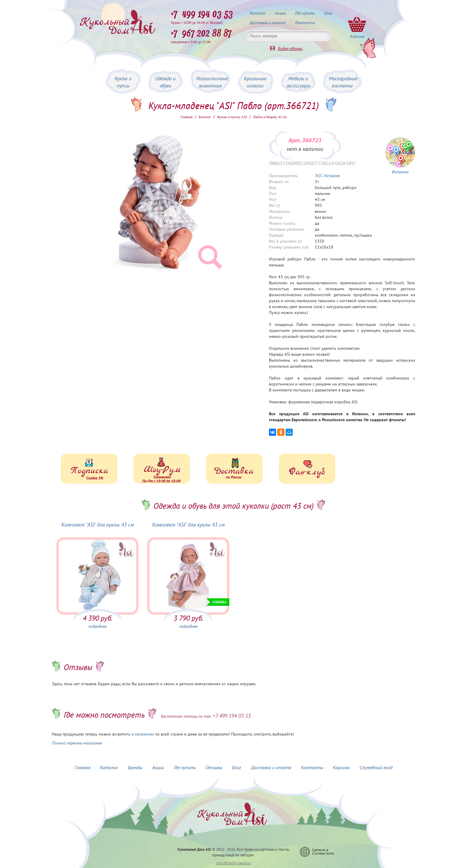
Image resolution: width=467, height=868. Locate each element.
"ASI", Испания (327, 176)
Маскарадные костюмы (343, 82)
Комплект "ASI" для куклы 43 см (98, 525)
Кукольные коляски (255, 82)
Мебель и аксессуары (298, 82)
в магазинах (143, 734)
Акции (280, 13)
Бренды (135, 767)
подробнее (98, 626)
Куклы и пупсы (123, 82)
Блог (328, 13)
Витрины (400, 172)
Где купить (305, 13)
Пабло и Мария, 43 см (270, 117)
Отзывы (214, 767)
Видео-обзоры (290, 49)
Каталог (257, 13)
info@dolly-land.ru (233, 863)
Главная (186, 117)
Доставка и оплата (268, 23)
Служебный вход (376, 767)
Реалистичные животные (212, 82)
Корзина (341, 767)
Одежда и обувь (165, 82)
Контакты (305, 23)
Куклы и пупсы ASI (232, 117)
